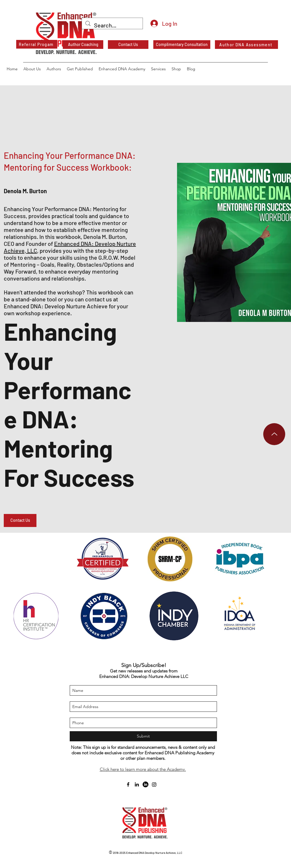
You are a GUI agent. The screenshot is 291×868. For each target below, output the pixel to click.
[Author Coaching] (83, 45)
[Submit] (143, 736)
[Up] (274, 434)
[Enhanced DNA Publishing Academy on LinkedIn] (145, 784)
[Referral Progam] (37, 44)
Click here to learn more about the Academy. (143, 769)
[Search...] (112, 25)
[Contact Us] (128, 45)
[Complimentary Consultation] (182, 45)
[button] (20, 520)
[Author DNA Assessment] (246, 45)
